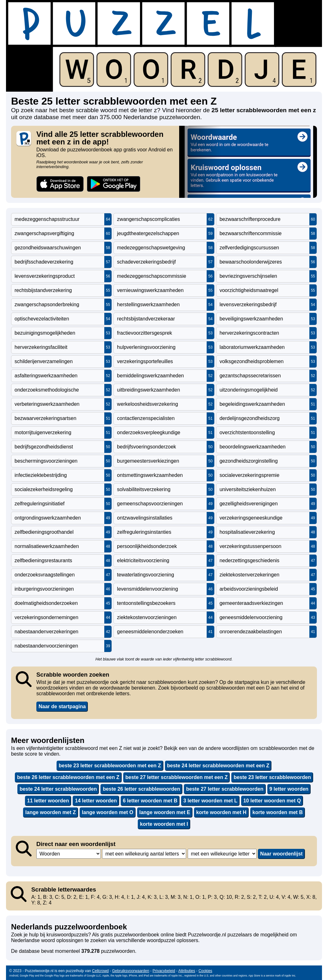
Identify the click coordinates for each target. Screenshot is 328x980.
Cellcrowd (100, 971)
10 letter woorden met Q (272, 801)
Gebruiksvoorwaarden (131, 971)
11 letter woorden (48, 801)
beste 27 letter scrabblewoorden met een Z (177, 777)
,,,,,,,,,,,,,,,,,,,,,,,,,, (222, 854)
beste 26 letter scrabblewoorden (141, 789)
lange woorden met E (165, 812)
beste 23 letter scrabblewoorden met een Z (110, 766)
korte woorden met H (221, 812)
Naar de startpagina (62, 706)
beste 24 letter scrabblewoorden (58, 789)
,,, (69, 854)
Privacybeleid (164, 971)
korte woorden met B (278, 812)
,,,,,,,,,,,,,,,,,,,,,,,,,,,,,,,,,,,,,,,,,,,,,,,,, (144, 854)
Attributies (187, 971)
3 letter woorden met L (210, 801)
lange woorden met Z (51, 812)
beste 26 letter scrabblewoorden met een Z (68, 777)
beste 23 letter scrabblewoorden (272, 777)
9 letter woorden (289, 789)
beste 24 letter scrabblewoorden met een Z (218, 766)
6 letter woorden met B (150, 801)
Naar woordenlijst (281, 854)
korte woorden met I (164, 824)
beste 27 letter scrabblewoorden (225, 789)
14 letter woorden (96, 801)
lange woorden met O (108, 812)
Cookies (205, 971)
